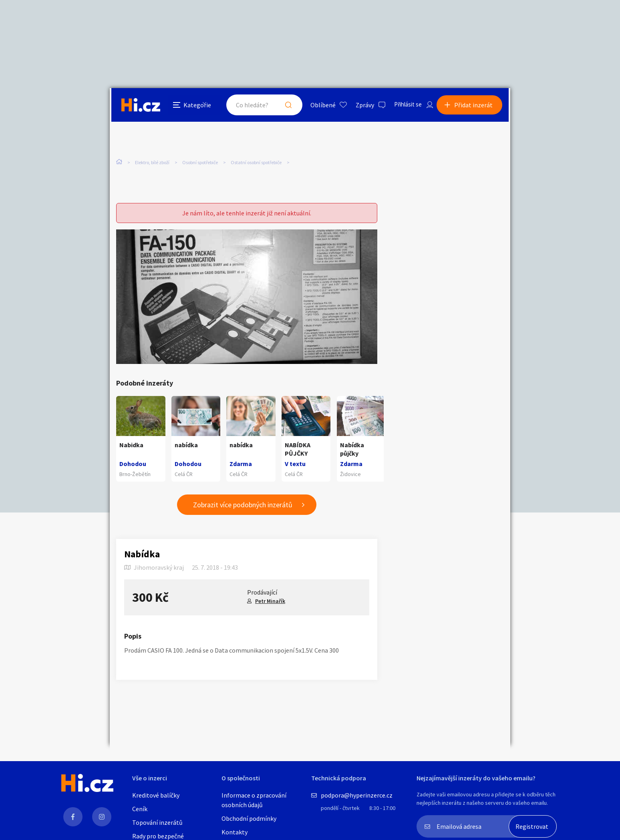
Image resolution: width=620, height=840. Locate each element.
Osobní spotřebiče (200, 163)
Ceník (140, 809)
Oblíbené (316, 106)
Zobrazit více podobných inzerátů (243, 505)
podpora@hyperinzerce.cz (357, 795)
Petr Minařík (270, 601)
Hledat (281, 106)
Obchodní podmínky (249, 818)
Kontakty (235, 832)
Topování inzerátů (157, 822)
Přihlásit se (403, 106)
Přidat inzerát (475, 106)
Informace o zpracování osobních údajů (254, 800)
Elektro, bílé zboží (152, 163)
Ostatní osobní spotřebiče (256, 163)
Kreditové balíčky (156, 795)
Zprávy (358, 106)
